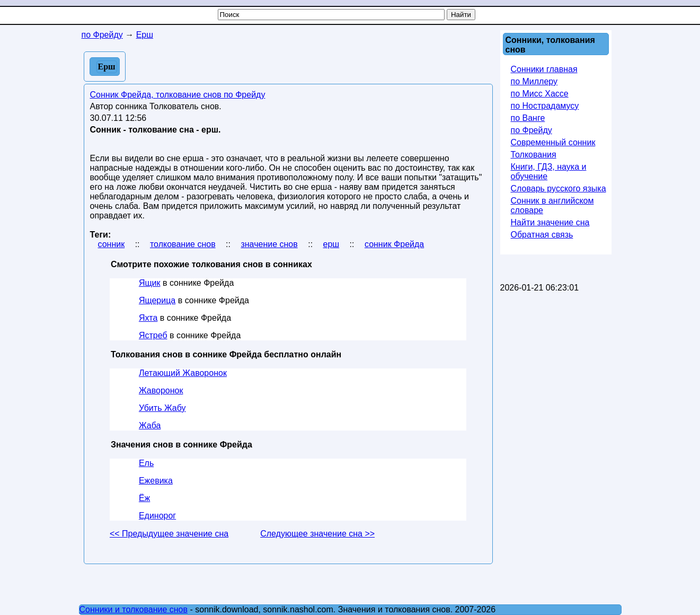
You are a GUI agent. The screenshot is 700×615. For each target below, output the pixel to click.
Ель (146, 463)
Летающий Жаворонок (183, 373)
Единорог (157, 516)
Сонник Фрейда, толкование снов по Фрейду (178, 95)
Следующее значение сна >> (317, 534)
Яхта (148, 318)
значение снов (269, 244)
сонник (112, 244)
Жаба (150, 425)
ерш (331, 244)
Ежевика (156, 481)
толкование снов (183, 244)
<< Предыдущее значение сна (169, 534)
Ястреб (153, 335)
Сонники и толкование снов (134, 609)
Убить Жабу (162, 408)
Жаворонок (161, 390)
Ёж (144, 498)
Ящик (150, 283)
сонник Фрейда (394, 244)
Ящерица (157, 300)
